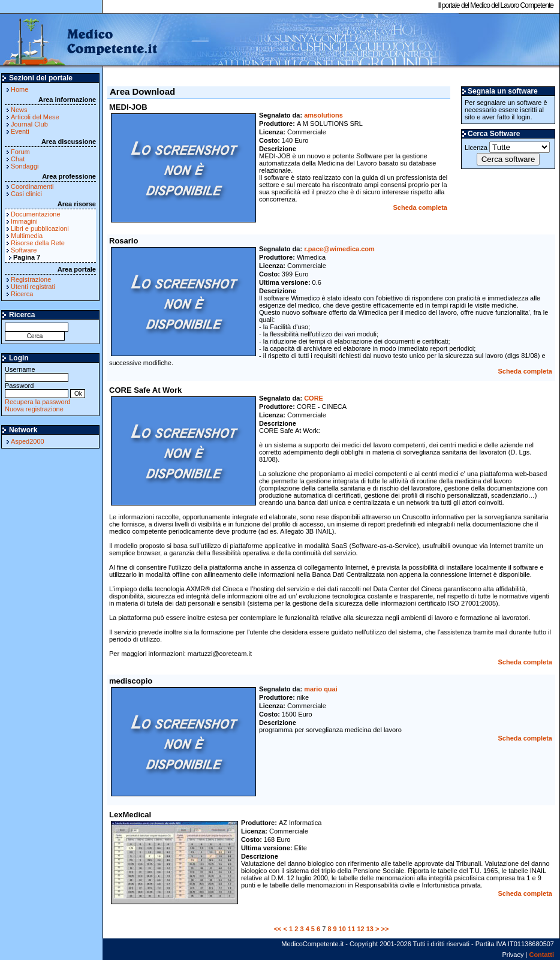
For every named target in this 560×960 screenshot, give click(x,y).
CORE (314, 398)
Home (19, 89)
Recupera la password (37, 402)
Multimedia (27, 236)
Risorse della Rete (38, 243)
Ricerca (22, 294)
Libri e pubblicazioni (40, 228)
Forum (20, 152)
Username (37, 373)
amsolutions (323, 115)
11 (351, 929)
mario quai (321, 689)
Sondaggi (25, 166)
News (19, 110)
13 (370, 929)
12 (360, 929)
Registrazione (31, 279)
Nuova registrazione (34, 409)
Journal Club (29, 124)
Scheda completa (420, 207)
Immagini (24, 221)
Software (24, 250)
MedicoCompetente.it (79, 41)
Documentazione (36, 214)
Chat (18, 159)
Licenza (507, 147)
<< (278, 929)
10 (342, 929)
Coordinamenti (32, 186)
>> (385, 929)
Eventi (20, 131)
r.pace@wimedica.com (339, 249)
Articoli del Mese (35, 117)
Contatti (541, 955)
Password (37, 389)
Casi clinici (26, 194)
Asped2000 (28, 441)
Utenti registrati (33, 287)
